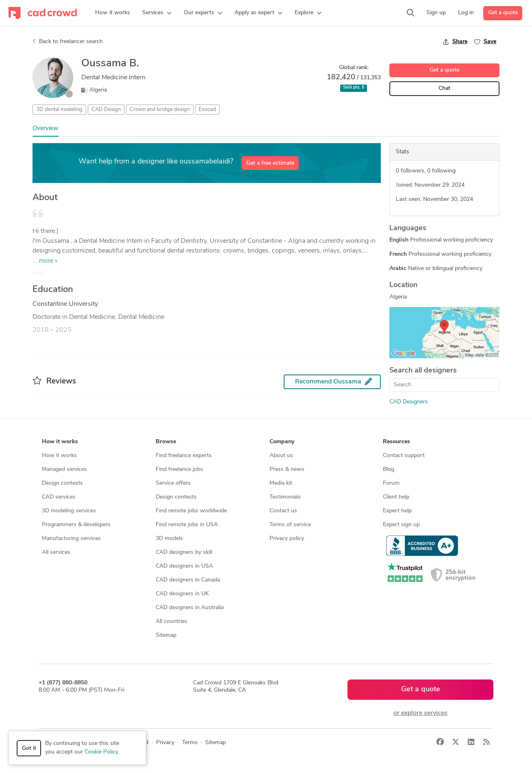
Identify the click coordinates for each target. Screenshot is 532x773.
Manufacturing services (71, 539)
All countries (172, 622)
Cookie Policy (101, 752)
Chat (444, 88)
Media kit (281, 483)
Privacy (165, 743)
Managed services (64, 469)
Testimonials (285, 497)
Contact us (283, 511)
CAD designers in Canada (188, 580)
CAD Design (106, 110)
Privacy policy (287, 539)
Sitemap (166, 635)
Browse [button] (166, 442)
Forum (391, 483)
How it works (59, 456)
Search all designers (423, 371)
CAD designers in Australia (190, 608)
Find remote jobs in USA (187, 525)
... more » (45, 261)
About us (281, 456)
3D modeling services (69, 511)
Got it (29, 748)
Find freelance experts (184, 456)
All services (56, 552)
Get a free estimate (270, 163)
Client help (396, 497)
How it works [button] (60, 442)
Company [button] (282, 442)
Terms (190, 743)
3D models (169, 539)
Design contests (62, 483)
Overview (46, 129)
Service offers (173, 483)
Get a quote (503, 13)
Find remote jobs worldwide (191, 511)
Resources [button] (396, 442)
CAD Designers (409, 402)
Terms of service (290, 525)
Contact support (404, 456)
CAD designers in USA (184, 566)
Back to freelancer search (68, 41)
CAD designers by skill (184, 552)
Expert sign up (401, 525)
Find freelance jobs (179, 469)
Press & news (287, 469)
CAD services (59, 497)
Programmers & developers (76, 525)
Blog (389, 469)
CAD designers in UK (182, 594)
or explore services (420, 713)
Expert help (397, 511)
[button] (157, 13)
